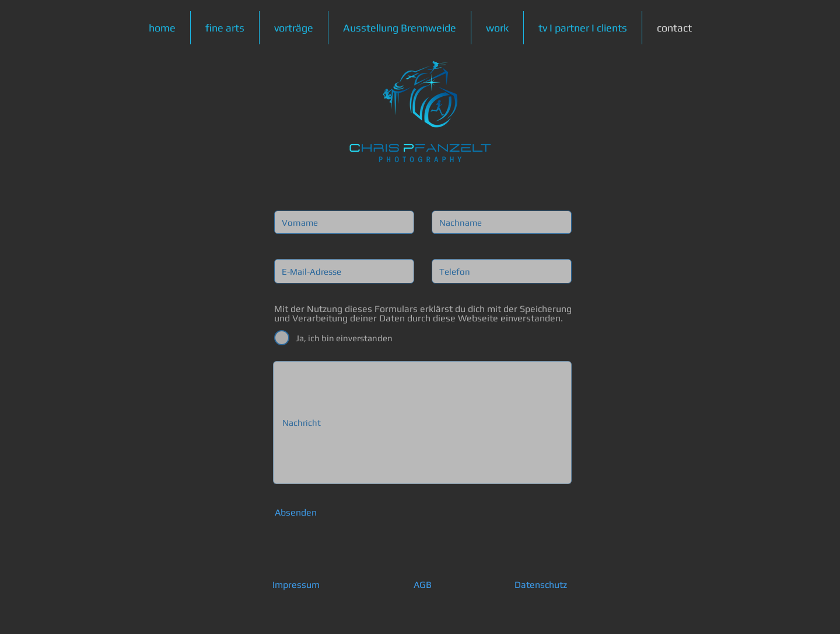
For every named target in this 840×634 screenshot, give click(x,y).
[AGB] (422, 585)
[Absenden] (296, 513)
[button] (225, 28)
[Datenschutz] (540, 585)
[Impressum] (296, 585)
